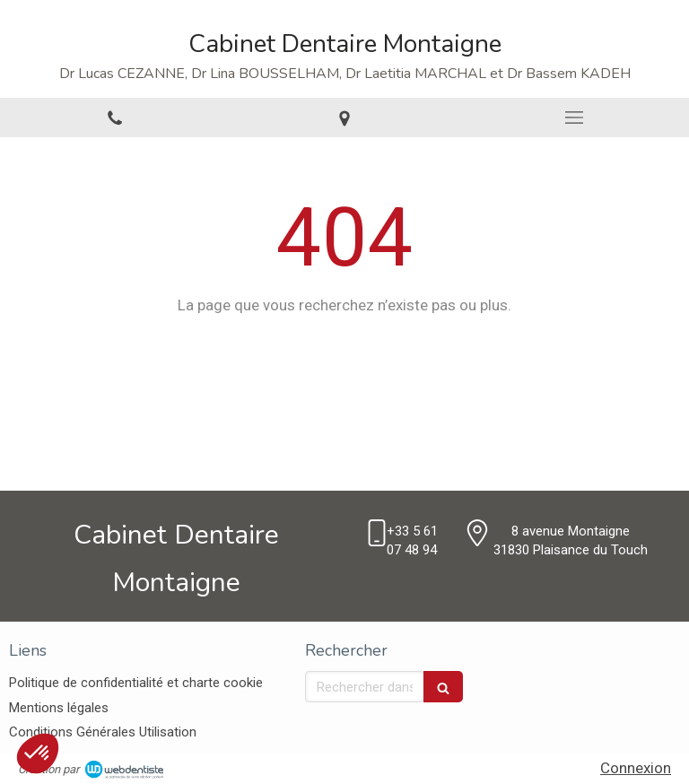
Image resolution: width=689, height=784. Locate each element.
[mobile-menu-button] (574, 118)
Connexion (636, 768)
